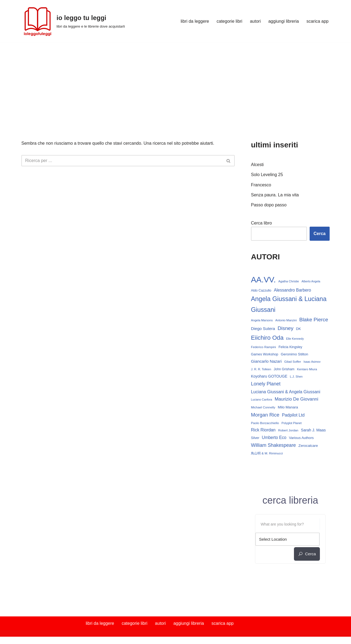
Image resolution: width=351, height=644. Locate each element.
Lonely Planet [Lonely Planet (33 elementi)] (266, 384)
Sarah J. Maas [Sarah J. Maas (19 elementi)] (313, 430)
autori (255, 21)
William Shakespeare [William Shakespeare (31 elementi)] (273, 445)
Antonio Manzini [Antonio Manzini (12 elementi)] (286, 320)
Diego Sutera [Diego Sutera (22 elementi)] (263, 328)
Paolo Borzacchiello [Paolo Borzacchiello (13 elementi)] (265, 423)
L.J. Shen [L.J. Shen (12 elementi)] (296, 377)
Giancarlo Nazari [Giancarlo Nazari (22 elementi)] (266, 361)
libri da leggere (195, 21)
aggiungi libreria (284, 21)
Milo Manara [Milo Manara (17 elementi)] (288, 407)
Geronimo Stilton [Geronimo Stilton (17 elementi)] (294, 354)
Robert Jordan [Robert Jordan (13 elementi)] (288, 430)
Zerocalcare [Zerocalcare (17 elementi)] (308, 446)
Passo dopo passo (269, 205)
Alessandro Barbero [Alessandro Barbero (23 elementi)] (293, 290)
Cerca (320, 234)
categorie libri (229, 21)
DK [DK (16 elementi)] (299, 329)
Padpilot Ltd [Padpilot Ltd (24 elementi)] (293, 415)
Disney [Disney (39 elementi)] (285, 328)
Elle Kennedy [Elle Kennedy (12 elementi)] (295, 339)
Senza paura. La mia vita (275, 195)
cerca (307, 554)
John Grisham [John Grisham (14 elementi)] (284, 369)
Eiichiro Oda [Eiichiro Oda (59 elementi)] (267, 338)
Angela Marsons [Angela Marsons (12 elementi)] (262, 320)
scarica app (317, 21)
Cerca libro (261, 223)
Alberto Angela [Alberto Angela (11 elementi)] (311, 281)
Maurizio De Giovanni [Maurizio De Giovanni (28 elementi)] (297, 399)
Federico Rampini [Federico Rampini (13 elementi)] (263, 347)
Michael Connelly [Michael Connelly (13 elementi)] (263, 407)
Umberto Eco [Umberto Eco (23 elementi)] (274, 437)
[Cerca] (122, 161)
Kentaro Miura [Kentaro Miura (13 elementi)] (307, 369)
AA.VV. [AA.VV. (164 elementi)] (263, 280)
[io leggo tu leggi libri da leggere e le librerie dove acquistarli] (73, 21)
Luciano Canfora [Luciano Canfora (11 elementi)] (261, 399)
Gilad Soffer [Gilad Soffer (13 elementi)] (293, 362)
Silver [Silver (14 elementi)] (255, 438)
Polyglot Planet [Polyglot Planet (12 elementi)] (292, 423)
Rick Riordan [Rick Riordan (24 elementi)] (263, 430)
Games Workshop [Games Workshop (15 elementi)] (265, 354)
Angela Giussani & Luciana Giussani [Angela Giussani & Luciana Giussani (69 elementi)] (289, 304)
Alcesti (257, 165)
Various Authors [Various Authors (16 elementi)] (301, 438)
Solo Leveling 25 (267, 175)
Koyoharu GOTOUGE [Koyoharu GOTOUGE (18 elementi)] (269, 376)
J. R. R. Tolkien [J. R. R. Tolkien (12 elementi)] (261, 369)
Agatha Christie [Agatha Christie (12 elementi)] (289, 281)
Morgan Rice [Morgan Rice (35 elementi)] (265, 415)
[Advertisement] (175, 83)
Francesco (261, 185)
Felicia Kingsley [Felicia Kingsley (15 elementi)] (290, 347)
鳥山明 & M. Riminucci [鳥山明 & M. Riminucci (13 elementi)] (267, 453)
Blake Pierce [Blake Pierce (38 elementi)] (314, 320)
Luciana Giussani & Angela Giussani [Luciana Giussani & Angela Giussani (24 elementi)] (286, 392)
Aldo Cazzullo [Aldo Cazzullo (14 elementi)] (261, 290)
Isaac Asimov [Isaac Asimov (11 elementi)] (312, 362)
